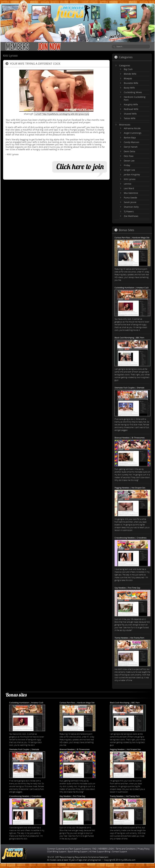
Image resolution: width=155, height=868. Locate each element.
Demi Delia (129, 151)
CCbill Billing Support (57, 852)
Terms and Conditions (126, 849)
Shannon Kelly (131, 207)
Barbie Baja (130, 138)
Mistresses (125, 125)
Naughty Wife (131, 104)
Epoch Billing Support (78, 852)
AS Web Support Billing (100, 852)
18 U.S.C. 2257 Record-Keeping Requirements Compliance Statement (78, 857)
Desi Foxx (129, 156)
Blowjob (128, 78)
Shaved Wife (130, 114)
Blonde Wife (130, 74)
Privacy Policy (144, 849)
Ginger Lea (129, 170)
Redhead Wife (131, 109)
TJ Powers (129, 211)
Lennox (128, 184)
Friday (127, 165)
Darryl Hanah (131, 147)
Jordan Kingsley (132, 174)
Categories (125, 65)
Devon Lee (129, 161)
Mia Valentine (131, 193)
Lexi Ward (129, 188)
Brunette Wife (131, 83)
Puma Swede (130, 198)
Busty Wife (129, 88)
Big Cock (128, 69)
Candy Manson (132, 142)
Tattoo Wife (130, 118)
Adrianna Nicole (132, 128)
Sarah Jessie (130, 202)
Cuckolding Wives (133, 92)
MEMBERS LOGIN (106, 849)
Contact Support (119, 852)
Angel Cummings (133, 133)
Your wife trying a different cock (35, 64)
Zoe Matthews (131, 216)
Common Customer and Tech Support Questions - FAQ (72, 849)
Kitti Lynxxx (130, 179)
